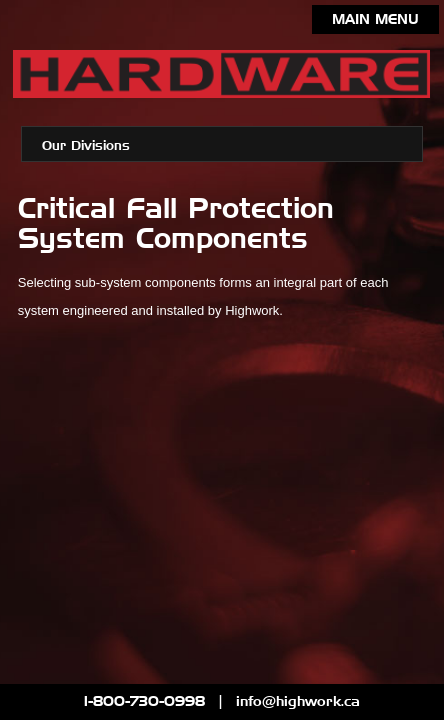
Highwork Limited (221, 78)
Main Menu (375, 20)
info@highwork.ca (298, 702)
